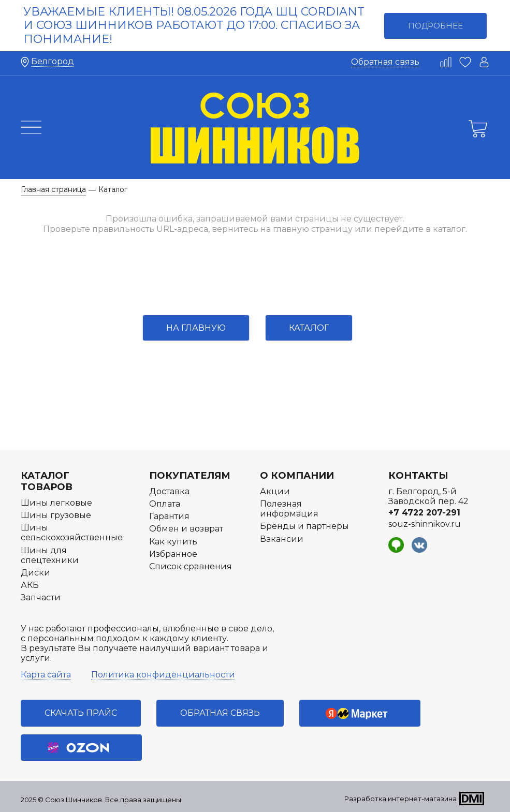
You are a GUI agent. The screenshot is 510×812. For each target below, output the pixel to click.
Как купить (173, 542)
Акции (275, 491)
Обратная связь (385, 62)
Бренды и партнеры (304, 526)
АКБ (30, 585)
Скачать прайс (81, 713)
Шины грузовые (56, 515)
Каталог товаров (47, 481)
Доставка (169, 491)
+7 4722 (424, 513)
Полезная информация (289, 509)
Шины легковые (56, 503)
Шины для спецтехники (50, 555)
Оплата (165, 504)
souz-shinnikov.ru (425, 524)
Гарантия (169, 516)
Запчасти (41, 597)
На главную (196, 328)
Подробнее (435, 26)
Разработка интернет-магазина (400, 799)
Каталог (309, 328)
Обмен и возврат (186, 529)
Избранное (173, 554)
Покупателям (190, 476)
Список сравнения (191, 566)
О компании (297, 476)
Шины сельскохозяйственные (72, 533)
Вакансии (282, 539)
